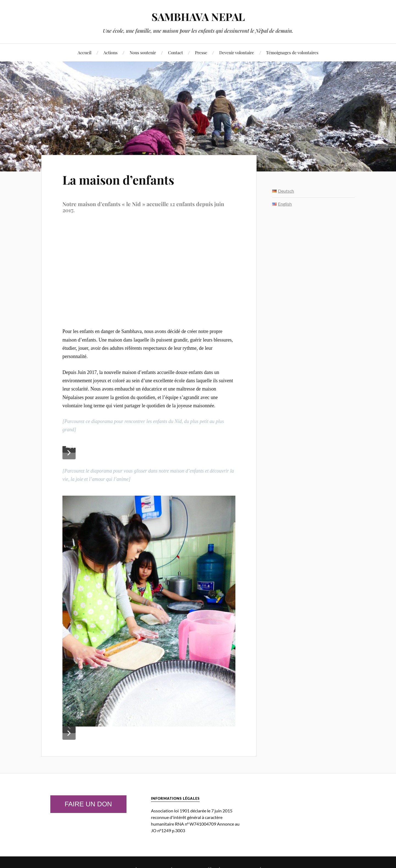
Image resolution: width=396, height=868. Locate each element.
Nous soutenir (143, 52)
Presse (201, 52)
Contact (175, 52)
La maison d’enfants (118, 180)
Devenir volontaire (237, 52)
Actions (110, 52)
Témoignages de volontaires (292, 52)
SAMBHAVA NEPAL (198, 17)
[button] (69, 453)
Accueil (84, 52)
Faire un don (88, 804)
